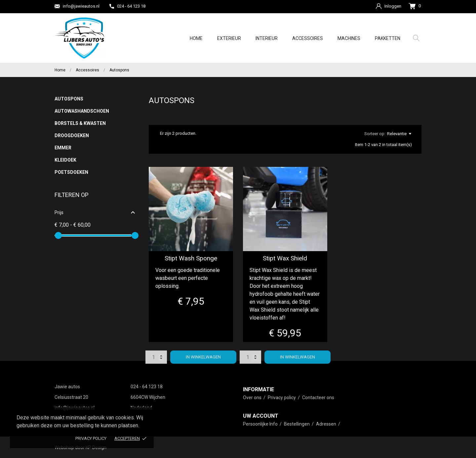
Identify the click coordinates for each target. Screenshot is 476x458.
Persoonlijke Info (261, 424)
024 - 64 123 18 (127, 6)
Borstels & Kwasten (80, 123)
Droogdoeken (72, 135)
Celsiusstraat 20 (71, 397)
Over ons (253, 398)
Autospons (69, 99)
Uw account (261, 416)
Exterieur (229, 38)
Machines (349, 38)
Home (196, 38)
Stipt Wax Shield (285, 258)
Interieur (267, 38)
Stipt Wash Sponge (191, 258)
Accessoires (308, 38)
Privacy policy (91, 438)
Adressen (327, 424)
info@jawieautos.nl (77, 6)
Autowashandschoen (82, 111)
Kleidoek (65, 160)
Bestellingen (297, 424)
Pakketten (388, 38)
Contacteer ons (318, 398)
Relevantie (399, 134)
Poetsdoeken (71, 172)
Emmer (63, 148)
